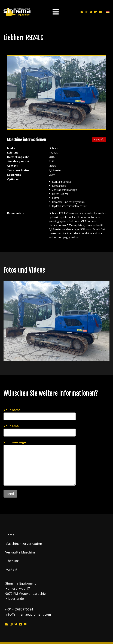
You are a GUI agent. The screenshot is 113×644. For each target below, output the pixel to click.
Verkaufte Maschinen (21, 552)
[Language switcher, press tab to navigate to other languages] (107, 12)
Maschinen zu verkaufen (24, 544)
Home (10, 535)
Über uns (12, 561)
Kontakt (11, 569)
